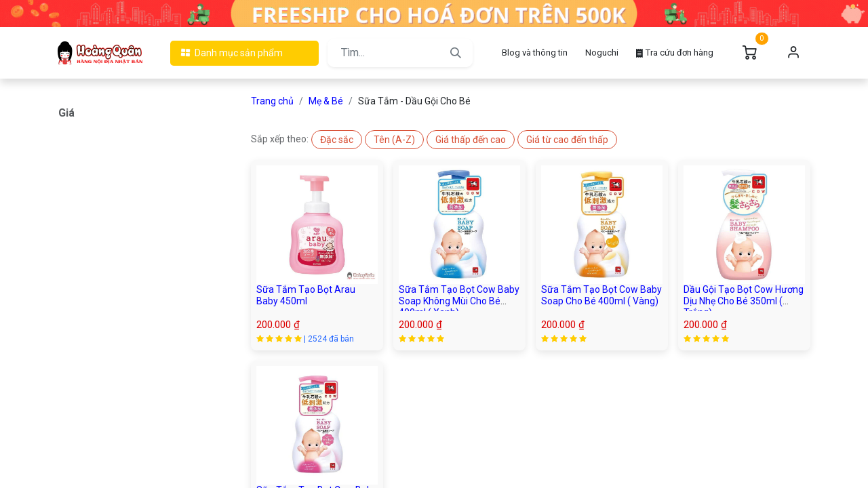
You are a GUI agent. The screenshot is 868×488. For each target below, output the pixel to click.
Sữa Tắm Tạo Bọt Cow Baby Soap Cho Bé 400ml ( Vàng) (601, 295)
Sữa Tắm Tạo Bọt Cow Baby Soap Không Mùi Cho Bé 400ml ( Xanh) (459, 301)
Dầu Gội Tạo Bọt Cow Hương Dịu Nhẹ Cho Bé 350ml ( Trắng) (744, 301)
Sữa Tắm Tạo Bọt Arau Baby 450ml (306, 295)
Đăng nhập (793, 53)
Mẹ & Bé (326, 101)
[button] (337, 140)
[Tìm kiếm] (456, 53)
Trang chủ (272, 101)
